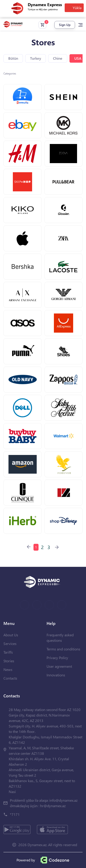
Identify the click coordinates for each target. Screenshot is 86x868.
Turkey (36, 58)
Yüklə (77, 8)
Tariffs (8, 652)
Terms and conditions (63, 649)
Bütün (13, 58)
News (8, 669)
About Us (11, 635)
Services (10, 643)
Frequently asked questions (60, 638)
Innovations (56, 675)
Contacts (10, 678)
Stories (9, 661)
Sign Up (65, 25)
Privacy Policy (57, 658)
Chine (58, 58)
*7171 (15, 814)
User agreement (59, 666)
